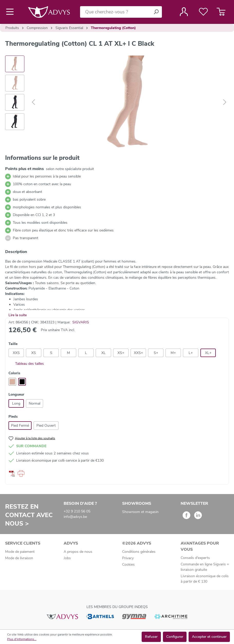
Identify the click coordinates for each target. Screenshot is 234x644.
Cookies (128, 564)
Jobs (67, 558)
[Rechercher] (156, 12)
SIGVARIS (81, 322)
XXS (16, 353)
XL (104, 353)
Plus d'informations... (22, 639)
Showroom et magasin (140, 512)
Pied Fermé (20, 426)
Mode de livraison (19, 558)
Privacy (128, 558)
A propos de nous (78, 552)
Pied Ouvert (46, 426)
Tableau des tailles (26, 364)
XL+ (208, 353)
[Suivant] (225, 102)
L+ (191, 353)
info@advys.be (75, 517)
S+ (156, 353)
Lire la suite (18, 315)
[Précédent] (33, 102)
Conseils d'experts (195, 558)
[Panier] (221, 12)
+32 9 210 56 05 (77, 511)
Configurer (175, 637)
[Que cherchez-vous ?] (115, 12)
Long (16, 403)
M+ (173, 353)
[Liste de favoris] (203, 12)
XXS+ (138, 353)
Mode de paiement (20, 552)
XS (34, 353)
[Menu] (11, 12)
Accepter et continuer (209, 637)
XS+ (121, 353)
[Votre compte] (184, 12)
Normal (35, 403)
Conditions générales (139, 552)
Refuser (151, 637)
